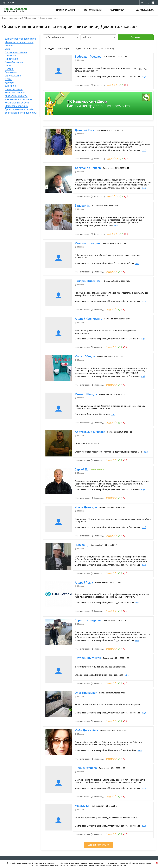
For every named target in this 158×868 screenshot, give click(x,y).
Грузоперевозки (14, 89)
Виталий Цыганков (87, 637)
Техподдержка (144, 10)
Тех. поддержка (87, 849)
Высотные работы (15, 93)
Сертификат (118, 10)
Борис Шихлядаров (87, 601)
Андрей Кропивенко (88, 310)
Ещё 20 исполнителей (98, 818)
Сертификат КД (48, 849)
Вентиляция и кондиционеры (21, 113)
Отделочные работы (16, 52)
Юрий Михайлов (85, 743)
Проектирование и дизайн (19, 109)
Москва (9, 3)
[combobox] (61, 37)
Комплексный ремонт (17, 103)
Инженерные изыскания (18, 99)
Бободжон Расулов (87, 56)
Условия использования (91, 840)
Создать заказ (9, 840)
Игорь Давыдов (85, 492)
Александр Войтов (87, 165)
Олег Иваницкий (85, 670)
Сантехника (11, 72)
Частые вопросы (88, 853)
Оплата (83, 857)
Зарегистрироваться (12, 844)
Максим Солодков (87, 237)
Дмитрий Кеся (84, 128)
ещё (143, 76)
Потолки (9, 69)
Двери (8, 79)
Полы (8, 66)
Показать (136, 37)
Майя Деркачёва (86, 707)
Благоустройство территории (21, 39)
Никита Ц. (81, 528)
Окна (7, 49)
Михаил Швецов (85, 383)
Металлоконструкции (16, 106)
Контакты (84, 844)
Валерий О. (81, 201)
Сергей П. (81, 455)
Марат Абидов (84, 346)
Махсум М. (81, 779)
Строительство (13, 76)
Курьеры (10, 82)
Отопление (11, 56)
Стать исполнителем (50, 840)
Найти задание (66, 10)
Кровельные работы (16, 96)
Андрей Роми (83, 564)
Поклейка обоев (14, 62)
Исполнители (93, 10)
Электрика (11, 86)
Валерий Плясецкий (88, 274)
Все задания (46, 844)
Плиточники (11, 59)
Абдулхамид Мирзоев (89, 419)
